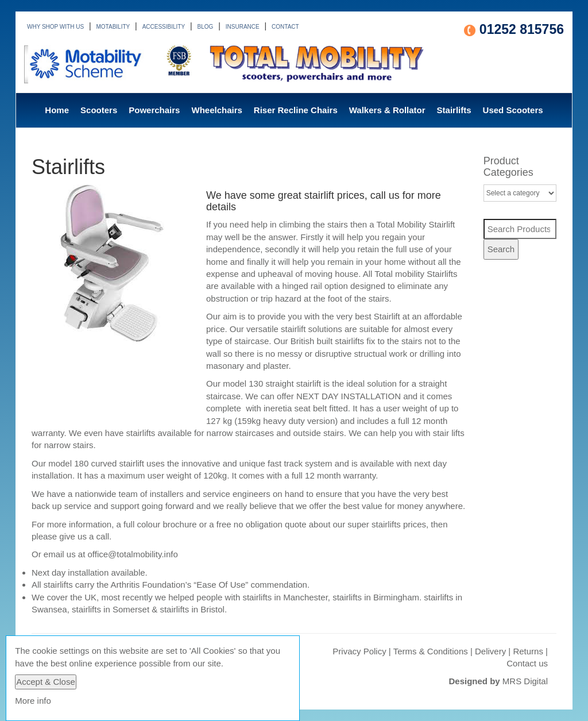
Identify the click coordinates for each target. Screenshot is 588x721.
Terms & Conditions (431, 651)
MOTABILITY (113, 27)
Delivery (490, 651)
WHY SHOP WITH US (55, 27)
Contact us (527, 663)
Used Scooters (513, 110)
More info (33, 701)
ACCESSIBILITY (164, 27)
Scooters (99, 110)
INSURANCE (243, 27)
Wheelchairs (216, 110)
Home (57, 110)
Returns (528, 651)
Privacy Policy (359, 651)
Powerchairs (154, 110)
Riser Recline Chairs (296, 110)
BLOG (206, 27)
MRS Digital (525, 681)
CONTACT (285, 27)
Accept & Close (46, 682)
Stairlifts (454, 110)
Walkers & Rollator (387, 110)
